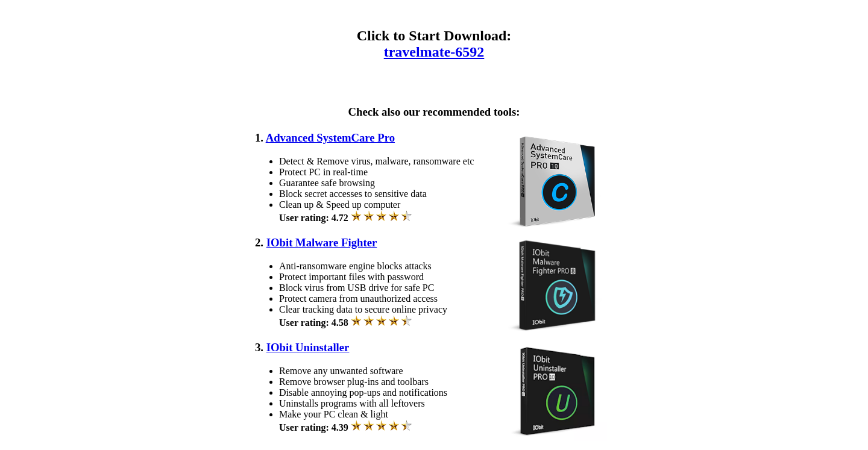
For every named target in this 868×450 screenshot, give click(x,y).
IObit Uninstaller (308, 347)
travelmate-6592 (434, 52)
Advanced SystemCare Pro (330, 138)
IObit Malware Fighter (322, 242)
